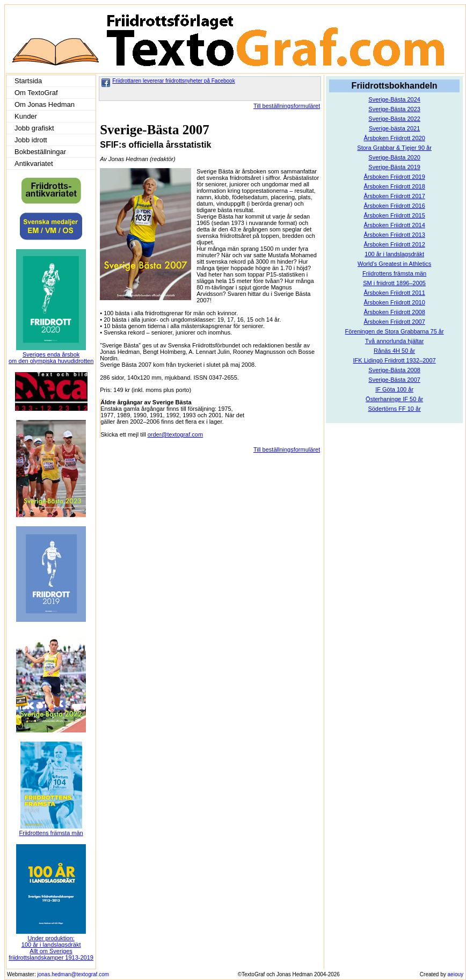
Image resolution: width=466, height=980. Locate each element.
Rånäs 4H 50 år (394, 351)
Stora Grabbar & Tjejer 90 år (394, 148)
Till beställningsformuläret (287, 106)
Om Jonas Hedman (45, 104)
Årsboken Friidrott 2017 (394, 196)
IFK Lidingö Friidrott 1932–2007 (395, 360)
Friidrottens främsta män (394, 273)
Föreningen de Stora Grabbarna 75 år (395, 331)
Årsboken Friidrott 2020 (394, 138)
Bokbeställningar (40, 152)
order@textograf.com (176, 434)
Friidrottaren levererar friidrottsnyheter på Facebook (173, 81)
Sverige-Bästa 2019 (394, 167)
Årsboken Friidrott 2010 (394, 302)
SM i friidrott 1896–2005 (394, 283)
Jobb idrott (31, 140)
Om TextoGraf (36, 93)
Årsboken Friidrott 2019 (394, 177)
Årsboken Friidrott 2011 (394, 293)
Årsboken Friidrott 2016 (394, 206)
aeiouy (456, 974)
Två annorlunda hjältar (394, 341)
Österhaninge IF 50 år (394, 399)
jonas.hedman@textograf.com (74, 974)
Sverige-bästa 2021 (394, 128)
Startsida (28, 81)
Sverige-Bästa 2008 (394, 370)
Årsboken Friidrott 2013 (394, 235)
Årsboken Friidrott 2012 (394, 244)
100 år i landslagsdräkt (394, 254)
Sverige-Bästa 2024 (394, 99)
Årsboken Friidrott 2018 (394, 186)
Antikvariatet (34, 164)
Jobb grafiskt (34, 128)
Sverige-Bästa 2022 (394, 119)
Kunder (26, 116)
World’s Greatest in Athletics (394, 264)
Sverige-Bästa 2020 (394, 157)
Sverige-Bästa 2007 (394, 380)
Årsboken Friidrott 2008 (394, 312)
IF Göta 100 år (394, 389)
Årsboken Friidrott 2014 (394, 225)
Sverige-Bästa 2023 (394, 109)
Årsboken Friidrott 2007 (394, 322)
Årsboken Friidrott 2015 (394, 215)
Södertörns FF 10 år (394, 409)
